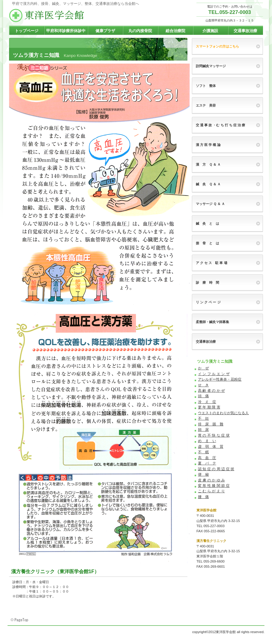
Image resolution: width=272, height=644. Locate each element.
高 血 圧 (207, 458)
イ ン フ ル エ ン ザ (214, 374)
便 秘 (203, 474)
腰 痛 (203, 497)
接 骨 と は (207, 243)
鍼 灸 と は (207, 223)
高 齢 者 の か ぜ (211, 391)
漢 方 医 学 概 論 (208, 145)
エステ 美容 (206, 105)
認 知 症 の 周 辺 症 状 (216, 469)
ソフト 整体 (206, 86)
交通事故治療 (206, 342)
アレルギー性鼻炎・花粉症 (220, 379)
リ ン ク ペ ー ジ (208, 302)
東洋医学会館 (70, 15)
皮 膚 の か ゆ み (211, 480)
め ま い (207, 441)
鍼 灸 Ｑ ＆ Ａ (208, 184)
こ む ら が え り (211, 491)
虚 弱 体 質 (211, 447)
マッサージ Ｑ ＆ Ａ (210, 204)
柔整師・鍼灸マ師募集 (212, 322)
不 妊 (203, 418)
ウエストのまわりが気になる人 (223, 413)
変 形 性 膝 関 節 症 (214, 486)
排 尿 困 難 (211, 424)
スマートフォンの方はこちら (217, 46)
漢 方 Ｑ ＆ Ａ (208, 164)
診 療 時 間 (207, 282)
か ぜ (203, 368)
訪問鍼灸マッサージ (211, 66)
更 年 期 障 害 (209, 407)
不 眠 (203, 452)
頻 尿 (203, 430)
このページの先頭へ (20, 620)
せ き (203, 385)
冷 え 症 (207, 402)
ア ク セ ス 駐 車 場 (212, 263)
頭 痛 (203, 396)
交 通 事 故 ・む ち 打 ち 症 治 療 (220, 125)
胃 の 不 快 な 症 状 (214, 435)
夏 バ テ (207, 463)
